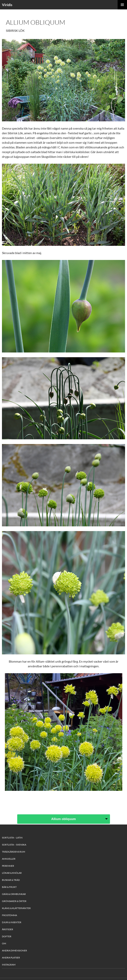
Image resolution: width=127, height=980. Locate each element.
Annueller (9, 859)
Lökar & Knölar (12, 873)
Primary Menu (122, 5)
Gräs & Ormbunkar (14, 894)
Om (4, 943)
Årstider (8, 929)
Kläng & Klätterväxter (16, 908)
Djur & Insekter (12, 922)
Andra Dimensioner (14, 950)
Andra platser (11, 958)
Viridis (7, 5)
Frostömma (9, 915)
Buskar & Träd (11, 880)
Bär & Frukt (9, 887)
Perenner (8, 866)
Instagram (9, 965)
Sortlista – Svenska (14, 845)
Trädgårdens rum (14, 852)
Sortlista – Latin (12, 838)
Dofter (7, 936)
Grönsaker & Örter (14, 901)
